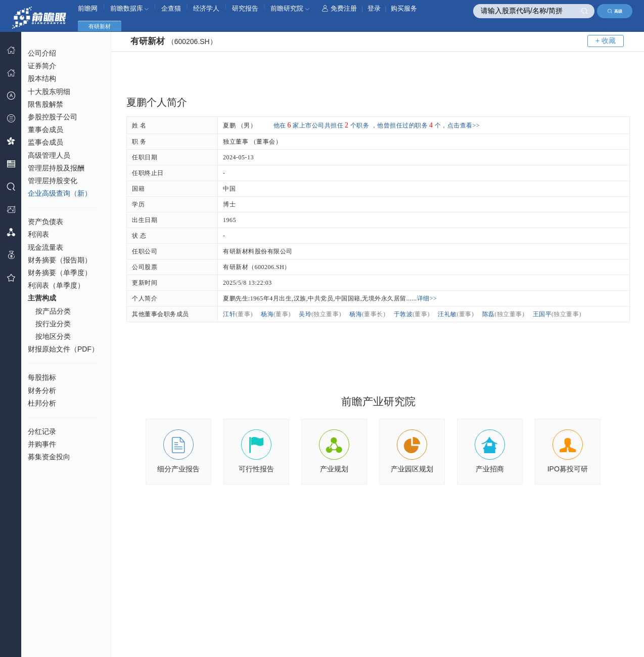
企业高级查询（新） (60, 193)
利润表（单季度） (56, 285)
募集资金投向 (49, 457)
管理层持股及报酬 (56, 168)
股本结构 (42, 78)
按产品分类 (53, 311)
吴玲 (320, 314)
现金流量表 (45, 247)
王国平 (557, 314)
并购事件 (42, 444)
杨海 (276, 314)
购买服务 (404, 8)
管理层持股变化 (53, 181)
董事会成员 (45, 129)
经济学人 (206, 8)
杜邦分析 (42, 403)
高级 (615, 11)
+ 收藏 (606, 40)
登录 (374, 8)
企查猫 (171, 8)
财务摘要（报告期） (60, 260)
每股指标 (42, 377)
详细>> (427, 298)
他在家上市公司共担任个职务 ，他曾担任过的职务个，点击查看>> (377, 125)
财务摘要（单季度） (60, 273)
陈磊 (503, 314)
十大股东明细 (49, 92)
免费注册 (339, 8)
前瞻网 (88, 8)
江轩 (238, 314)
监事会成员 (45, 142)
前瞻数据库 (130, 8)
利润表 (38, 234)
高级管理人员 (49, 155)
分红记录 (42, 431)
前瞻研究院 (290, 8)
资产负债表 (45, 222)
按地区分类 (53, 336)
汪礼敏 (456, 314)
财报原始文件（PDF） (63, 349)
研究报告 (245, 8)
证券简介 (42, 66)
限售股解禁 (45, 104)
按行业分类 (53, 324)
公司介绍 (42, 53)
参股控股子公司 (53, 117)
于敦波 (412, 314)
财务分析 (42, 390)
